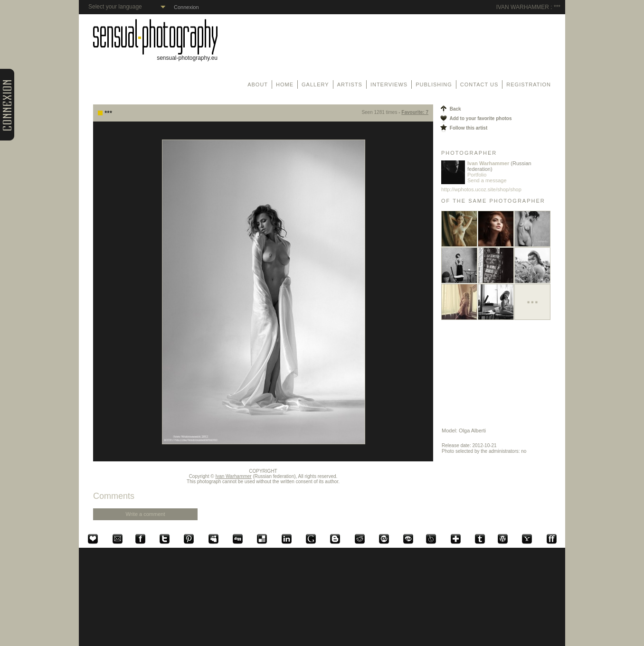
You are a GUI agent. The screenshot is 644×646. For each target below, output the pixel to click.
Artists (350, 84)
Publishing (434, 84)
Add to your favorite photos (475, 118)
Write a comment (146, 514)
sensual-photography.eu (155, 55)
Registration (529, 84)
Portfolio (477, 175)
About (258, 84)
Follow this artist (463, 128)
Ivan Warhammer (233, 476)
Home (285, 84)
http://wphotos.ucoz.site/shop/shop (481, 189)
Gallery (315, 84)
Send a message (487, 180)
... (532, 298)
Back (450, 109)
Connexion (186, 7)
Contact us (479, 84)
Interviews (389, 84)
